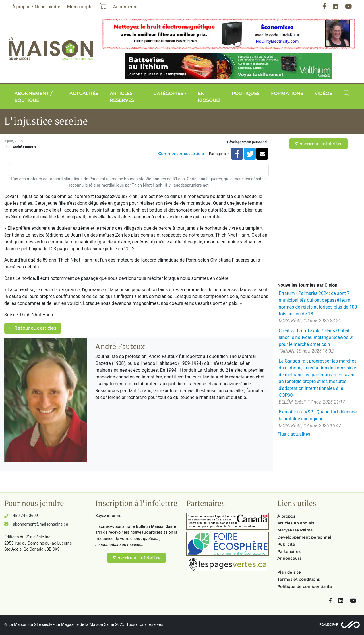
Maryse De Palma (295, 530)
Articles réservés (122, 97)
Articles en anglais (296, 523)
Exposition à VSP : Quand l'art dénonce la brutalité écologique (318, 415)
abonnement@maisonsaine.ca (40, 524)
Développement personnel (247, 142)
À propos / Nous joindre (36, 7)
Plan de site (289, 572)
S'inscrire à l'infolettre (318, 144)
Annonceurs (289, 558)
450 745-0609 (25, 516)
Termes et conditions (299, 579)
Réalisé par (329, 625)
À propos (286, 516)
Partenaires (289, 551)
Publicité (286, 544)
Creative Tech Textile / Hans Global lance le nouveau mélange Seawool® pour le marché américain (316, 337)
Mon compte (80, 7)
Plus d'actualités (294, 434)
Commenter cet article (181, 154)
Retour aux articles (33, 328)
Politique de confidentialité (305, 586)
